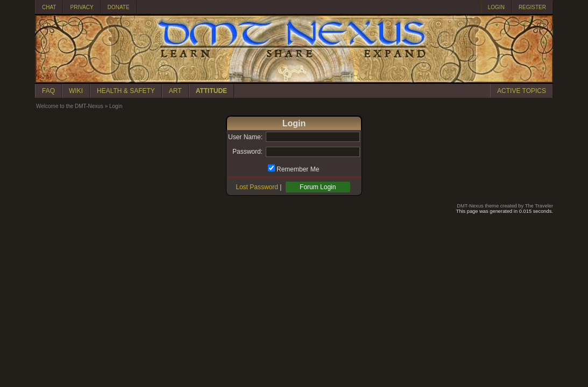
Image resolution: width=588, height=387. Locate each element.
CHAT (49, 7)
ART (175, 91)
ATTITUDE (211, 91)
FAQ (48, 91)
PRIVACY (82, 7)
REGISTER (532, 7)
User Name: (245, 137)
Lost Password (257, 187)
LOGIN (496, 7)
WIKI (76, 91)
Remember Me (298, 169)
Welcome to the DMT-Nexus (70, 106)
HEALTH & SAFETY (126, 91)
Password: (247, 152)
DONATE (119, 7)
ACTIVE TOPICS (522, 91)
